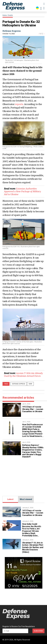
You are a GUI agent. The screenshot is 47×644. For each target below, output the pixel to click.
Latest (10, 499)
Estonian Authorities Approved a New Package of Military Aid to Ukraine (22, 191)
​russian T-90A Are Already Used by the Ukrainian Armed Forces (23, 375)
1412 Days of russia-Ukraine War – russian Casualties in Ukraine (33, 409)
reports (19, 104)
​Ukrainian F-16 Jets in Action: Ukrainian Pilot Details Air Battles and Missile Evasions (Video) (33, 547)
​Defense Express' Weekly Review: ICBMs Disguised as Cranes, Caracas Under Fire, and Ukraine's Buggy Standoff (33, 451)
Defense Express (12, 31)
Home (5, 15)
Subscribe (38, 631)
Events (10, 15)
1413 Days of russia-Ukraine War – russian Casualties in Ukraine (33, 513)
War (30, 384)
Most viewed (26, 499)
